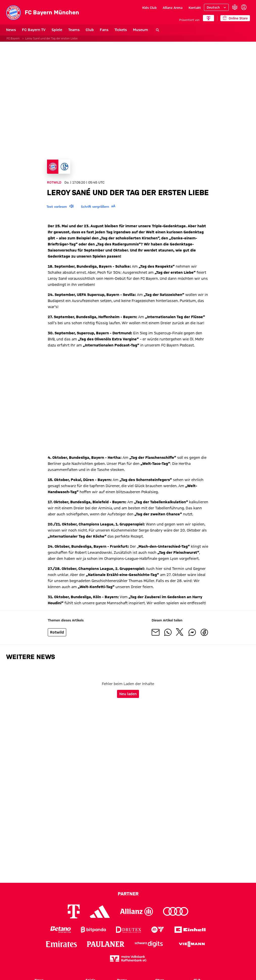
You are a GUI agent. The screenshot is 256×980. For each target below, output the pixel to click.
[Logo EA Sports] (158, 930)
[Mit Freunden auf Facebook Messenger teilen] (192, 633)
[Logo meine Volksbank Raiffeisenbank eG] (128, 958)
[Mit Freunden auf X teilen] (180, 633)
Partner (128, 894)
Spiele (57, 30)
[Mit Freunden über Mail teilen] (156, 633)
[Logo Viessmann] (192, 944)
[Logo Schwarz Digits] (149, 944)
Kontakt (195, 8)
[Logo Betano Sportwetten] (61, 930)
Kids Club (149, 8)
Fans (104, 30)
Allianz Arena (173, 8)
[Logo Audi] (176, 911)
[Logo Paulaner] (106, 944)
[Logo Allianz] (136, 911)
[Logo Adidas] (100, 912)
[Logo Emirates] (61, 944)
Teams (74, 30)
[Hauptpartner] (208, 18)
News (11, 30)
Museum (141, 30)
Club (90, 30)
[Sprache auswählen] (216, 7)
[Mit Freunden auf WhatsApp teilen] (168, 633)
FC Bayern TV (34, 30)
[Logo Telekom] (74, 911)
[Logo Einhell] (190, 930)
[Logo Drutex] (129, 930)
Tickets (121, 30)
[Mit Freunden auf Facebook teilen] (204, 633)
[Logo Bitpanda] (93, 930)
